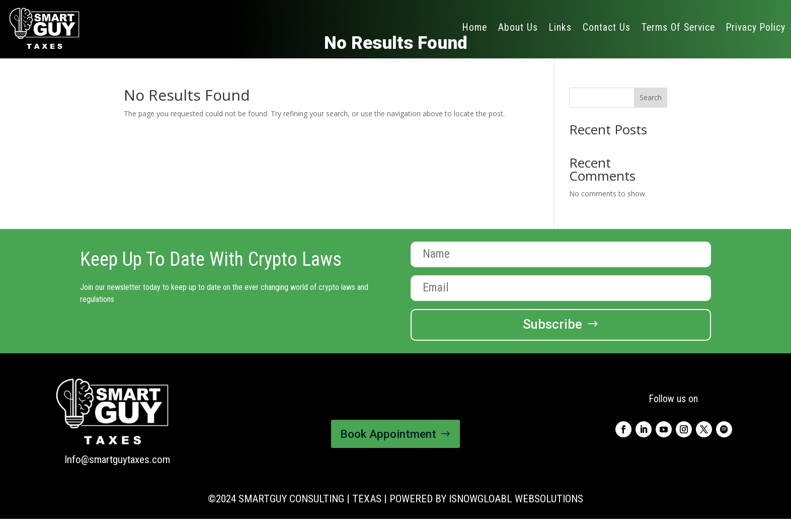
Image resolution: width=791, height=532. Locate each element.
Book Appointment (388, 434)
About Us (518, 27)
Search (651, 97)
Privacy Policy (756, 27)
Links (560, 27)
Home (475, 27)
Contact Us (607, 27)
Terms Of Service (678, 27)
